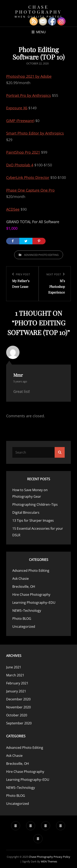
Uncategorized (24, 627)
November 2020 (18, 707)
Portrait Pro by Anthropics (29, 95)
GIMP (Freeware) (20, 121)
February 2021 (17, 683)
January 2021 (16, 691)
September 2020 (19, 723)
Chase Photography (38, 9)
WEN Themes (49, 861)
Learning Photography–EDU (34, 603)
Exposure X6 (17, 108)
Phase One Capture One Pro (30, 190)
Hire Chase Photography (31, 595)
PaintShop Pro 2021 (23, 152)
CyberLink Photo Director (28, 177)
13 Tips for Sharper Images (33, 520)
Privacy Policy (62, 857)
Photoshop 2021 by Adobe (29, 76)
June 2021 (14, 667)
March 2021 (15, 675)
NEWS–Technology (27, 611)
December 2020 (18, 699)
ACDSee (13, 209)
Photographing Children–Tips (35, 504)
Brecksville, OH (24, 587)
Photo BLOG (22, 619)
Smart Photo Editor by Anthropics (35, 133)
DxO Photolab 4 (20, 165)
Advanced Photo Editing (41, 255)
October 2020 (17, 715)
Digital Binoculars (26, 512)
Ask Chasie (21, 579)
